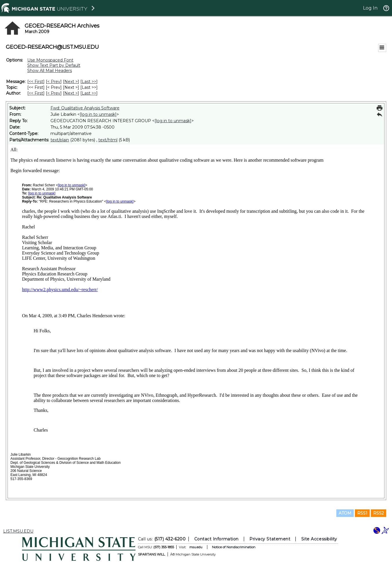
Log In (370, 8)
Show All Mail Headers (50, 71)
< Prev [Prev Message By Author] (54, 93)
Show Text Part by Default (54, 65)
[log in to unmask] (98, 114)
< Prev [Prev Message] (54, 82)
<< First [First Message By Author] (36, 93)
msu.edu (196, 547)
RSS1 (362, 513)
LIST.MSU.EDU (18, 531)
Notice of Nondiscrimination (234, 547)
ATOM (345, 513)
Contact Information (216, 539)
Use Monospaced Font (50, 60)
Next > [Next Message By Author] (71, 93)
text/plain (60, 140)
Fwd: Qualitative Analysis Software (85, 108)
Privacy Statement (270, 539)
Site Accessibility (319, 539)
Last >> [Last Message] (89, 82)
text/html (108, 140)
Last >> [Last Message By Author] (89, 93)
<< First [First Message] (36, 82)
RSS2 (379, 513)
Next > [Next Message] (71, 82)
